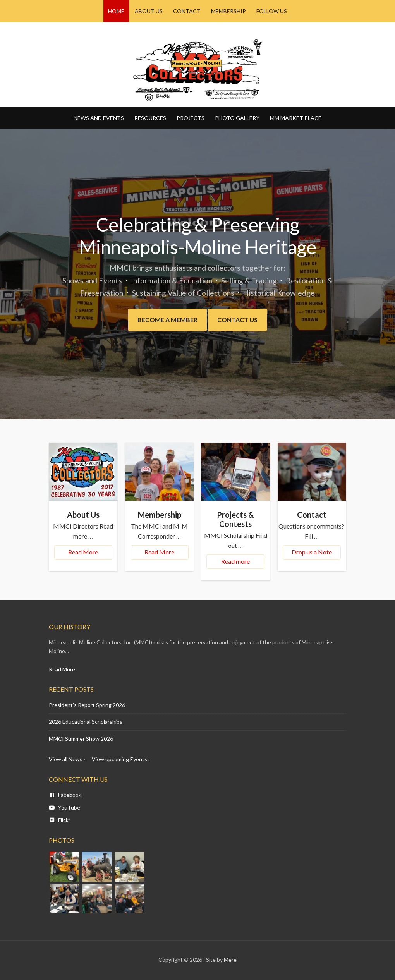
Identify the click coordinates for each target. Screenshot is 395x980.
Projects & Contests (235, 519)
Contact (312, 515)
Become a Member (167, 320)
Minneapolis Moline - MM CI (197, 70)
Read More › (63, 669)
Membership (160, 515)
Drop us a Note (312, 552)
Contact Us (237, 320)
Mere (230, 960)
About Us (83, 515)
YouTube (64, 808)
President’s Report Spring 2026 (87, 705)
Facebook (65, 795)
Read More (83, 552)
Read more (235, 561)
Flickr (60, 820)
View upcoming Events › (121, 759)
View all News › (67, 759)
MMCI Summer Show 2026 (81, 739)
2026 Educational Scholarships (86, 722)
